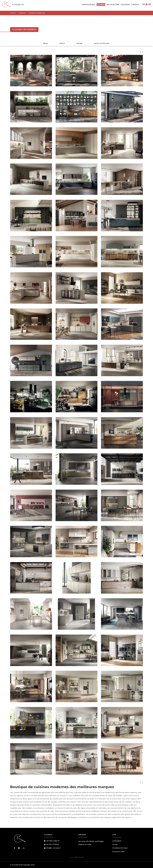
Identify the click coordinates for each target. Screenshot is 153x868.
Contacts (135, 5)
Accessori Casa (118, 851)
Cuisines (22, 13)
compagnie (117, 841)
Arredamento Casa (120, 848)
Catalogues (125, 5)
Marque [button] (46, 43)
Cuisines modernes (37, 13)
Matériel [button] (62, 43)
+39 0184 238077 (53, 841)
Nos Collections (113, 5)
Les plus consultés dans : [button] (102, 43)
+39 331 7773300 (52, 844)
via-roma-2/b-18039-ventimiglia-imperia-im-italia (91, 843)
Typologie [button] (79, 43)
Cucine (115, 844)
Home (13, 13)
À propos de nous (88, 5)
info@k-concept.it (53, 848)
